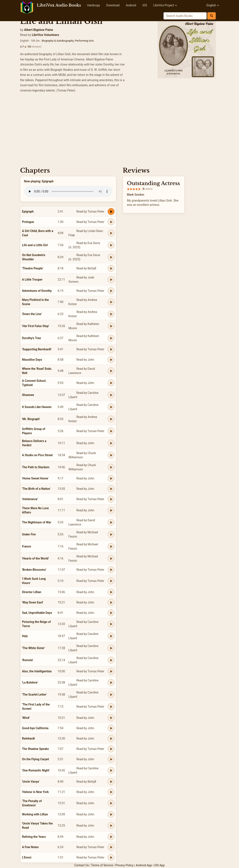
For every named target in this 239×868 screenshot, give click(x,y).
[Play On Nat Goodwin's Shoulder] (111, 257)
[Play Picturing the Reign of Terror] (111, 624)
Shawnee (28, 395)
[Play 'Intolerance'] (111, 499)
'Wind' (26, 718)
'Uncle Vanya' (31, 782)
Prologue (28, 222)
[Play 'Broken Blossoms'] (111, 570)
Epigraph (28, 212)
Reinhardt (28, 738)
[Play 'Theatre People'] (111, 268)
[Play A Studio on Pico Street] (111, 455)
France (27, 546)
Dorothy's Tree (32, 338)
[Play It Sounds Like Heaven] (111, 407)
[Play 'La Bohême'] (111, 682)
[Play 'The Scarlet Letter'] (111, 695)
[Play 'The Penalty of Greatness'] (111, 803)
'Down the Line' (32, 314)
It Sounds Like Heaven (37, 407)
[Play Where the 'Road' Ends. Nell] (111, 371)
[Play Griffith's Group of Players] (111, 431)
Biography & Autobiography (58, 41)
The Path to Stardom (36, 467)
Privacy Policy (124, 865)
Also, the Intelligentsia (37, 671)
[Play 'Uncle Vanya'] (111, 782)
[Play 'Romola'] (111, 660)
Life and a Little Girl (35, 245)
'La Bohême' (30, 682)
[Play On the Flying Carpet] (111, 759)
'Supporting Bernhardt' (37, 349)
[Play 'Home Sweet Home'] (111, 478)
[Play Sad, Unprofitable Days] (111, 613)
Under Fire (29, 534)
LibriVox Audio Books (59, 5)
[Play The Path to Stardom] (111, 467)
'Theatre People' (33, 268)
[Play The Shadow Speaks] (111, 749)
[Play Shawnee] (111, 395)
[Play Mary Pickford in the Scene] (111, 302)
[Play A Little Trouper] (111, 280)
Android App (144, 865)
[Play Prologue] (111, 222)
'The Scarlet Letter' (34, 695)
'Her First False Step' (36, 326)
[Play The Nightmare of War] (111, 522)
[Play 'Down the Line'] (111, 314)
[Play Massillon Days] (111, 360)
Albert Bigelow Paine (39, 30)
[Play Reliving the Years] (111, 837)
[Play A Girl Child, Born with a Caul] (111, 233)
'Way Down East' (33, 602)
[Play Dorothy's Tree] (111, 338)
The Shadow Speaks (35, 749)
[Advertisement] (119, 131)
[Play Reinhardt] (111, 738)
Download (113, 5)
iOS (145, 5)
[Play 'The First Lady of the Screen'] (111, 707)
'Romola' (27, 660)
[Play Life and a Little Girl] (111, 245)
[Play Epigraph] (111, 212)
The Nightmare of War (37, 522)
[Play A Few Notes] (111, 847)
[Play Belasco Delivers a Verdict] (111, 443)
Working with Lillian (35, 814)
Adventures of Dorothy (37, 291)
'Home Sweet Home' (35, 478)
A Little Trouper (32, 280)
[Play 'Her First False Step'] (111, 326)
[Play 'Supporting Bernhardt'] (111, 349)
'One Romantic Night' (36, 770)
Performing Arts (84, 41)
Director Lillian (32, 592)
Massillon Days (32, 360)
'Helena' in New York (35, 792)
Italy (25, 636)
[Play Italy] (111, 636)
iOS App (159, 865)
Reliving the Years (34, 837)
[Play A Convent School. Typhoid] (111, 383)
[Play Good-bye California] (111, 728)
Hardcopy (94, 5)
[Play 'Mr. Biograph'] (111, 419)
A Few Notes (30, 847)
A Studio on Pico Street (37, 455)
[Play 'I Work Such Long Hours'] (111, 581)
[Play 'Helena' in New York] (111, 792)
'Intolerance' (30, 499)
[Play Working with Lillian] (111, 814)
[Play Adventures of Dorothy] (111, 291)
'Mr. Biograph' (31, 419)
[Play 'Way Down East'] (111, 602)
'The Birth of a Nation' (36, 489)
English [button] (213, 5)
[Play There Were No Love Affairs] (111, 510)
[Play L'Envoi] (111, 857)
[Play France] (111, 546)
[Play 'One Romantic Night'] (111, 770)
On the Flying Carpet (36, 759)
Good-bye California (35, 728)
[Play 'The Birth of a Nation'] (111, 489)
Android (131, 5)
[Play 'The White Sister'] (111, 648)
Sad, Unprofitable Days (37, 613)
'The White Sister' (33, 648)
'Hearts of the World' (35, 558)
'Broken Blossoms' (34, 570)
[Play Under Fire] (111, 534)
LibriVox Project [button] (165, 5)
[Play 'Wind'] (111, 718)
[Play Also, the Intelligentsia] (111, 671)
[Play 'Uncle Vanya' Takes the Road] (111, 826)
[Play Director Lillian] (111, 592)
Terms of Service (102, 865)
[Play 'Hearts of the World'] (111, 558)
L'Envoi (27, 857)
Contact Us (82, 865)
